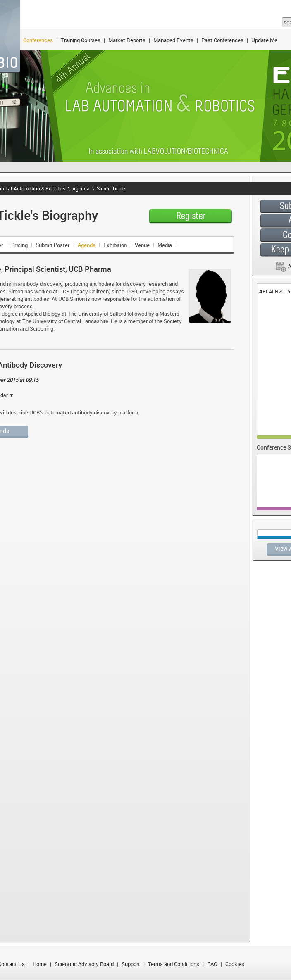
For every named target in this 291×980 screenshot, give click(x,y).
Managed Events (173, 40)
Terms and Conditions (174, 964)
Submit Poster (53, 245)
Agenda (81, 188)
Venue (142, 245)
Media (165, 245)
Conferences (38, 40)
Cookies (235, 964)
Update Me (264, 40)
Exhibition (115, 245)
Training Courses (81, 40)
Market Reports (127, 40)
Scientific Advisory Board (84, 964)
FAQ (212, 964)
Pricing (19, 245)
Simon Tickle (111, 188)
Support (131, 964)
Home (40, 964)
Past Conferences (222, 40)
